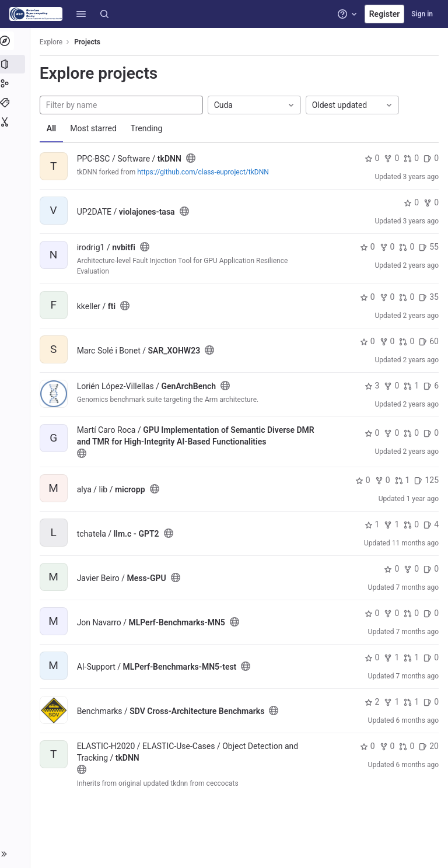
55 (429, 247)
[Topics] (16, 103)
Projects (90, 42)
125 (426, 480)
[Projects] (16, 64)
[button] (81, 14)
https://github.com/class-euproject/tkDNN (206, 172)
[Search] (104, 14)
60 (429, 341)
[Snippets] (16, 122)
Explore (54, 42)
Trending (149, 128)
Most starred (96, 128)
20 (429, 746)
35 (429, 297)
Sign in (422, 14)
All (54, 128)
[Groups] (16, 83)
